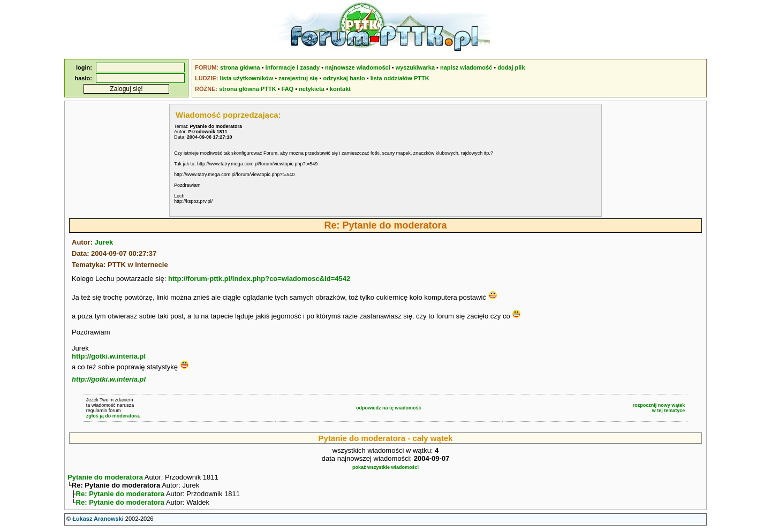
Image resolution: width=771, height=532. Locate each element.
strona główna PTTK (247, 89)
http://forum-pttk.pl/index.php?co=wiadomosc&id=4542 (259, 279)
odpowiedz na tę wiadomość (389, 408)
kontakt (340, 89)
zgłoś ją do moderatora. (113, 416)
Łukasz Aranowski (98, 522)
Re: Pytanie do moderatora (120, 496)
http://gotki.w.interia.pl (109, 356)
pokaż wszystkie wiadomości (385, 467)
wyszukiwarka (415, 67)
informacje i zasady (293, 67)
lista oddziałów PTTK (400, 78)
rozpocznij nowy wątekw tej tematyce (659, 408)
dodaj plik (511, 67)
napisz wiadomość (466, 67)
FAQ (288, 89)
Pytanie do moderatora (105, 477)
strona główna (240, 67)
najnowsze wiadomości (358, 67)
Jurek (104, 242)
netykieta (312, 89)
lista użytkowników (246, 78)
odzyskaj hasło (344, 78)
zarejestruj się (298, 78)
